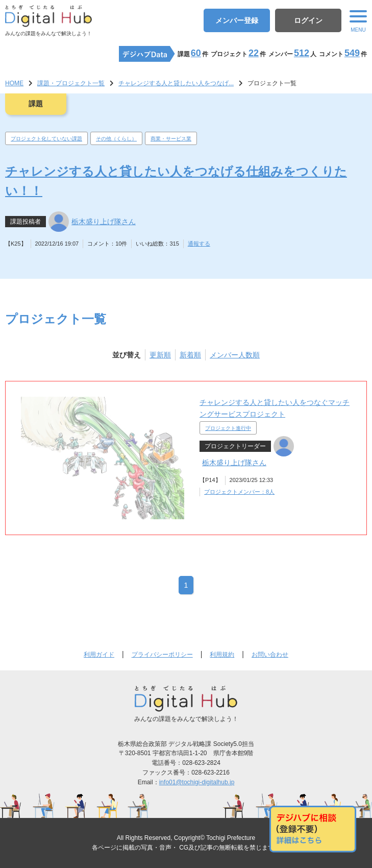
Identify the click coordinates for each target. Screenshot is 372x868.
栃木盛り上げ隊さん (104, 222)
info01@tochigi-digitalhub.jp (197, 782)
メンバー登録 (237, 20)
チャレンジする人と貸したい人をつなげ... (176, 83)
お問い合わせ (270, 655)
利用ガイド (99, 655)
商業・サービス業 (171, 139)
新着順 (190, 355)
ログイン (308, 20)
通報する (199, 244)
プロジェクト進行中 (228, 428)
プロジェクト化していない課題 (46, 139)
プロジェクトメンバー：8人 (239, 492)
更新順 (160, 355)
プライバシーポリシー (162, 655)
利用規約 (222, 655)
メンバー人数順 (235, 355)
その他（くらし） (116, 139)
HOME (14, 83)
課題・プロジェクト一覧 (71, 83)
